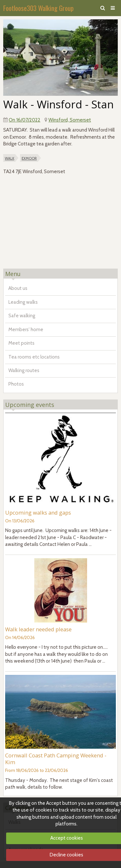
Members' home (26, 330)
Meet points (21, 343)
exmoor (29, 158)
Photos (16, 384)
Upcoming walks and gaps (38, 513)
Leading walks (23, 302)
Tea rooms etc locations (34, 357)
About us (18, 288)
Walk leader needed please (38, 629)
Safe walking (22, 316)
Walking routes (24, 370)
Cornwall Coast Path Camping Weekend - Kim (56, 759)
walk (10, 158)
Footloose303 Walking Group (38, 8)
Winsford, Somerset (70, 120)
